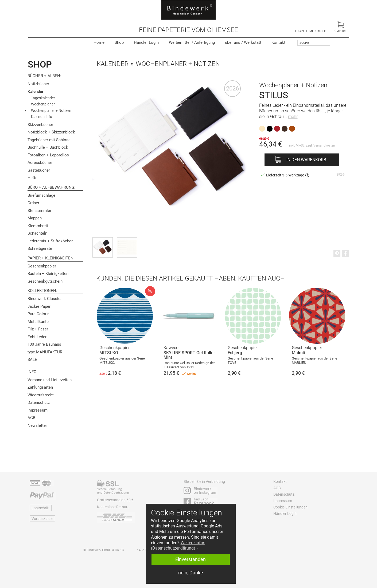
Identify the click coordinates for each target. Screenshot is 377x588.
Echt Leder (37, 337)
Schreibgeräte (40, 248)
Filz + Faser (38, 329)
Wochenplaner (43, 104)
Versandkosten (324, 145)
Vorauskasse (42, 519)
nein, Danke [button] (191, 573)
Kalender (35, 92)
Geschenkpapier (42, 266)
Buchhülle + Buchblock (48, 147)
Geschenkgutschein (45, 281)
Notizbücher (38, 84)
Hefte (32, 178)
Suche (304, 43)
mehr (293, 117)
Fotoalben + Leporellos (48, 155)
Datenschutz (39, 402)
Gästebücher (39, 170)
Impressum (38, 410)
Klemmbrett (38, 226)
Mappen (35, 218)
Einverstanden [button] (191, 559)
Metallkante (38, 322)
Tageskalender (43, 98)
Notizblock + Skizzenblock (51, 132)
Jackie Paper (39, 306)
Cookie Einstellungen (290, 507)
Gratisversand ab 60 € (115, 500)
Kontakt (278, 42)
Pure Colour (38, 314)
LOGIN (299, 31)
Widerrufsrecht (41, 395)
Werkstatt (243, 42)
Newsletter (37, 425)
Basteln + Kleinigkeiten (48, 274)
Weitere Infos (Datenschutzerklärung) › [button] (178, 546)
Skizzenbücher (40, 125)
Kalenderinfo (42, 117)
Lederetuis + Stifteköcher (50, 241)
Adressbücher (40, 163)
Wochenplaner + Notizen (51, 111)
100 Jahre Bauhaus (44, 344)
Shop (119, 42)
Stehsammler (39, 211)
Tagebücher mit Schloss (49, 140)
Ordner (33, 203)
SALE (32, 360)
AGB (31, 418)
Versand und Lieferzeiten (50, 380)
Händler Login (146, 42)
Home (99, 42)
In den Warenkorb (306, 160)
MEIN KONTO (318, 31)
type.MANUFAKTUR (45, 352)
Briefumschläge (41, 195)
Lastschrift (41, 508)
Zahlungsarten (40, 387)
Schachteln (37, 233)
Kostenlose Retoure (113, 507)
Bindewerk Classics (45, 299)
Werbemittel (192, 42)
